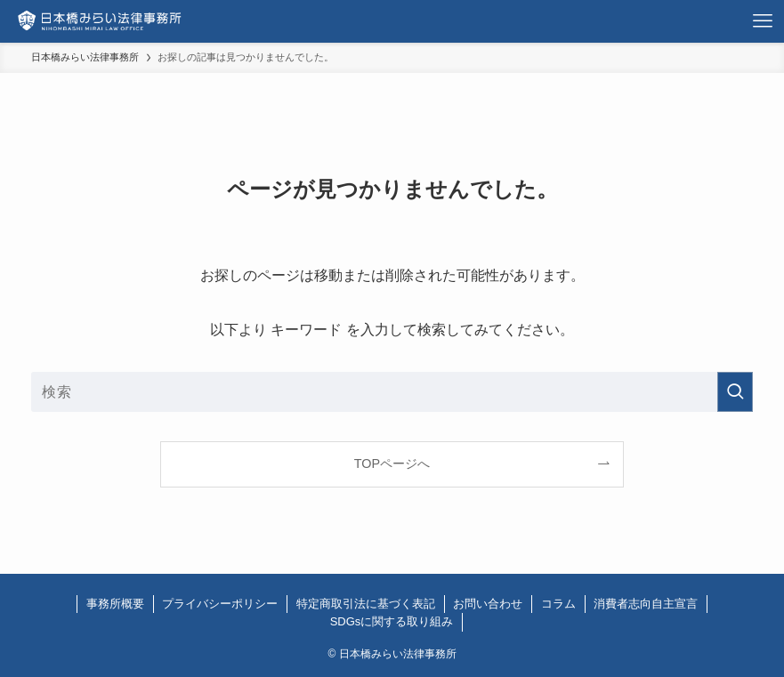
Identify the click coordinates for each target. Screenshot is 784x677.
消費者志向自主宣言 (646, 604)
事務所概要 (115, 604)
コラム (558, 604)
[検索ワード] (392, 392)
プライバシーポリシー (220, 604)
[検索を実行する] (735, 392)
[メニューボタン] (763, 21)
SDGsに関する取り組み (392, 621)
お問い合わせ (488, 604)
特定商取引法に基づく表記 (366, 604)
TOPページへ (392, 463)
